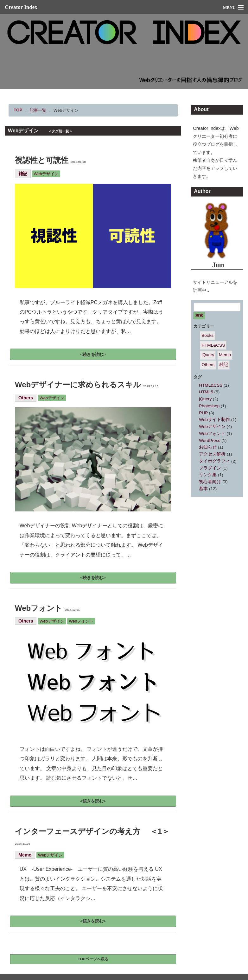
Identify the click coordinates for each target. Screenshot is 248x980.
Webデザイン (66, 110)
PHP (203, 413)
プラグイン (210, 468)
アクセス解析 (212, 454)
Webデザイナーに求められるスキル (87, 385)
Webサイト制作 (214, 420)
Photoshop (209, 406)
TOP (18, 110)
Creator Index (21, 7)
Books (207, 335)
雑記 (23, 174)
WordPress (210, 440)
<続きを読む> (93, 354)
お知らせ (208, 447)
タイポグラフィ (214, 461)
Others (26, 398)
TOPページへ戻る (93, 959)
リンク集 (208, 475)
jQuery (208, 355)
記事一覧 (38, 110)
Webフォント (47, 608)
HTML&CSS (213, 345)
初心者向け (210, 482)
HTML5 (206, 392)
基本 (203, 489)
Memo (25, 855)
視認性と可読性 (50, 160)
